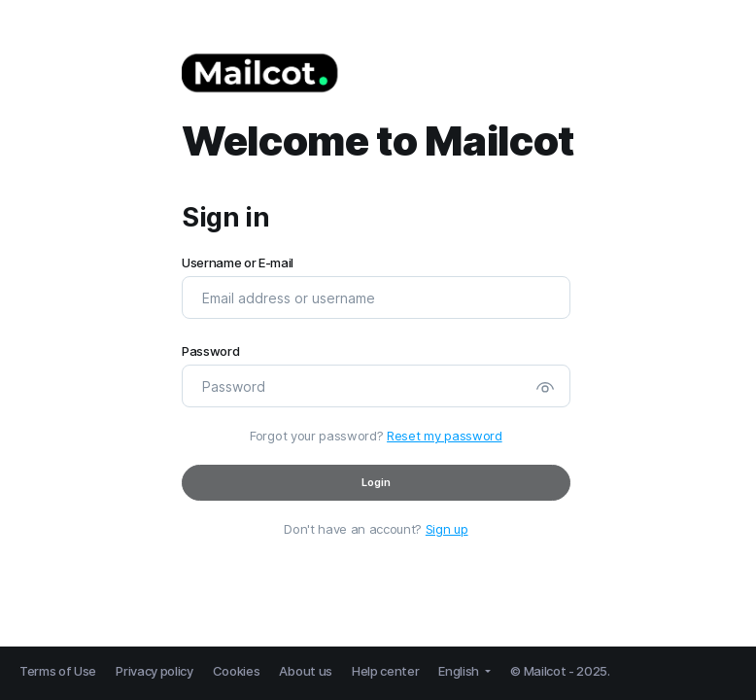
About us (305, 671)
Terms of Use (58, 671)
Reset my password (445, 436)
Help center (385, 671)
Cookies (237, 671)
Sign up (447, 529)
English (460, 671)
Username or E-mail (238, 263)
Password (210, 351)
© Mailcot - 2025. (560, 671)
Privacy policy (155, 671)
